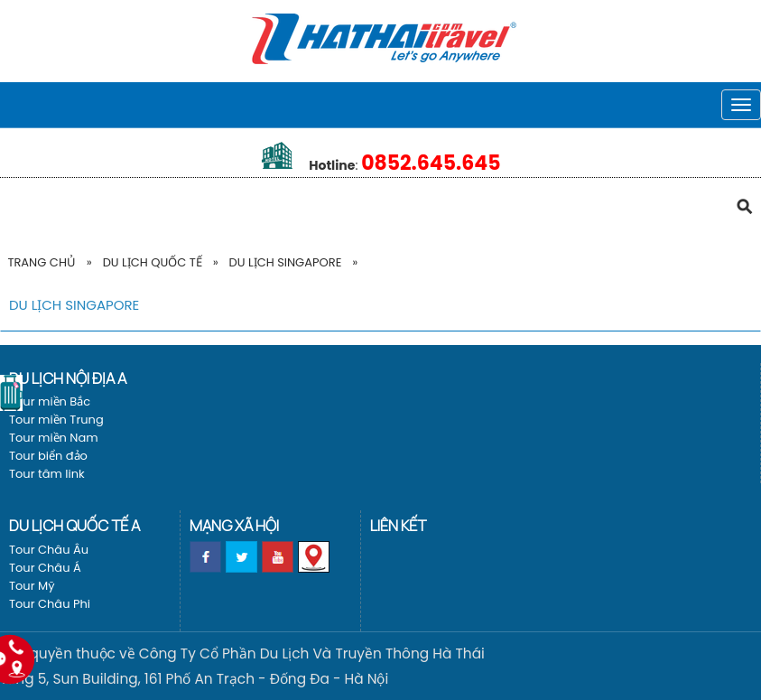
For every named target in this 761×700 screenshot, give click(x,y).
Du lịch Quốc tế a (74, 525)
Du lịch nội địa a (68, 378)
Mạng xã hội (234, 525)
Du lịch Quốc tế (153, 262)
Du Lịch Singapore (286, 262)
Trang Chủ (41, 262)
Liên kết (398, 525)
